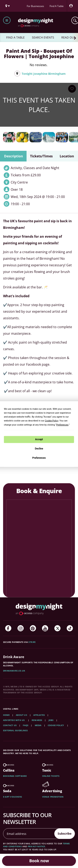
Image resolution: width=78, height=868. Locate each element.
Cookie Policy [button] (52, 421)
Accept (39, 439)
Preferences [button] (62, 425)
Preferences (39, 458)
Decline (39, 449)
